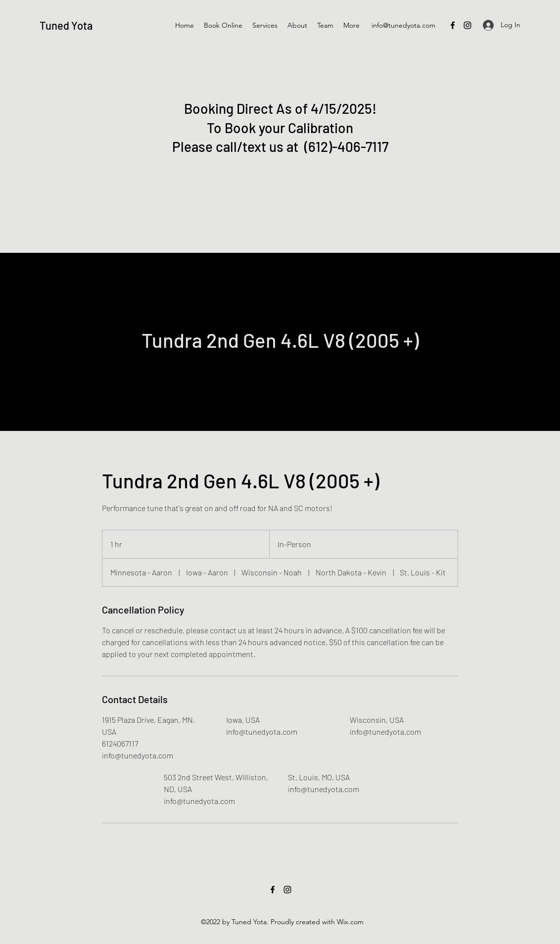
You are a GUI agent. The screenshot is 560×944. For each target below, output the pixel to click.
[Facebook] (453, 25)
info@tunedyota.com (403, 25)
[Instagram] (467, 25)
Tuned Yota (66, 25)
